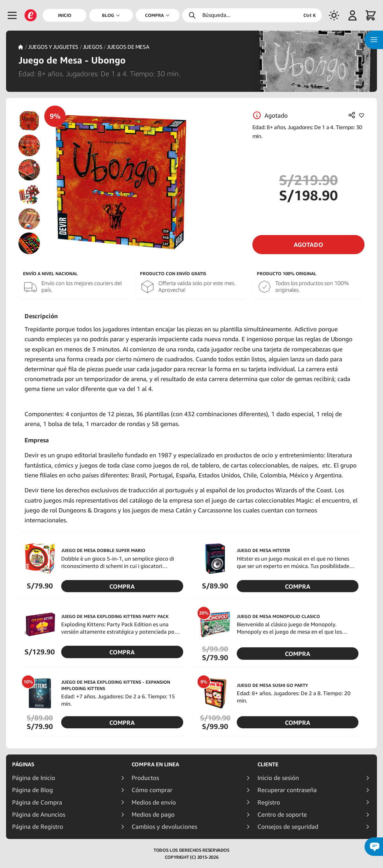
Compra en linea (155, 764)
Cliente (268, 764)
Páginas (23, 764)
